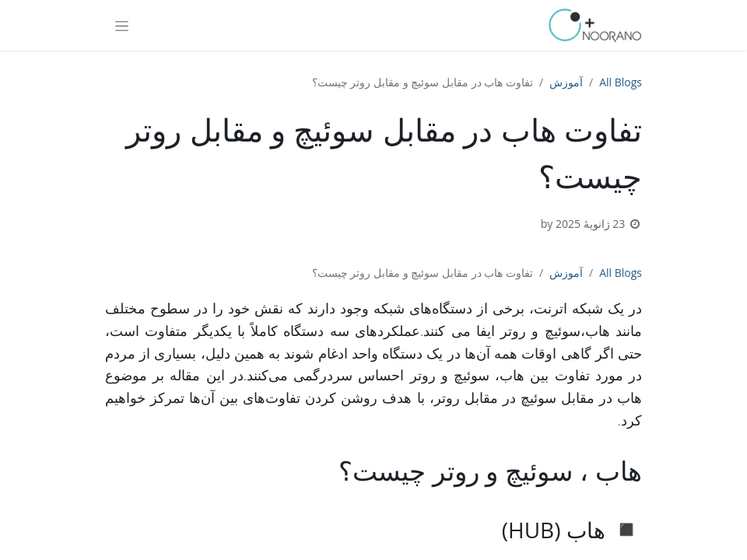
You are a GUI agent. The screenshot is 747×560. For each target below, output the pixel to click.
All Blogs (621, 82)
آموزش (566, 82)
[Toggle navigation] (122, 25)
